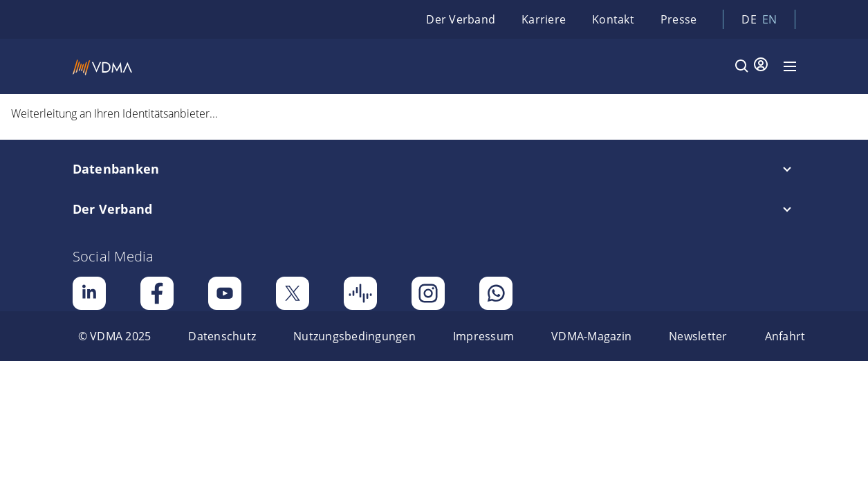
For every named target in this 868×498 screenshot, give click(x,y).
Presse (679, 19)
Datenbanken (116, 169)
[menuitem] (115, 336)
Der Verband (461, 19)
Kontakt (613, 19)
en (770, 19)
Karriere (544, 19)
